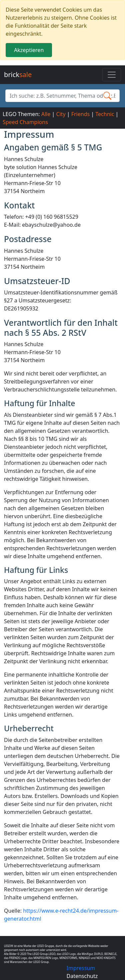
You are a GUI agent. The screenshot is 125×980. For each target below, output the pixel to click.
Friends (80, 114)
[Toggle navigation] (112, 75)
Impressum (81, 968)
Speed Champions (25, 122)
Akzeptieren (29, 50)
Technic (105, 114)
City (61, 114)
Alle (46, 114)
